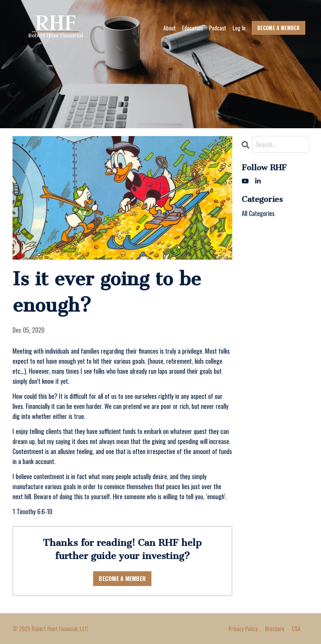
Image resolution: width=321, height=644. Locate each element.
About (170, 28)
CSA (296, 629)
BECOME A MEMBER (279, 28)
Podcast (218, 28)
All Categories (258, 213)
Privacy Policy (243, 629)
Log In (239, 28)
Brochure (275, 629)
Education (192, 28)
